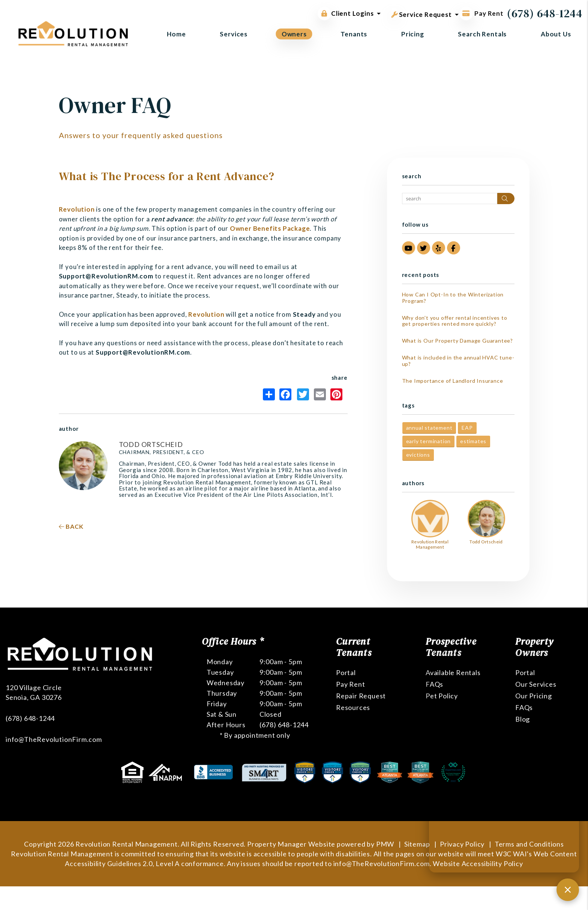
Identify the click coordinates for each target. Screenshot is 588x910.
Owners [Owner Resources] (294, 34)
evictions (418, 455)
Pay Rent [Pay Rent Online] (481, 13)
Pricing (413, 34)
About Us (556, 34)
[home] (73, 33)
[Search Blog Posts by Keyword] (450, 199)
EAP (467, 428)
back (71, 526)
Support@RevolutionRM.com (106, 276)
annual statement (429, 428)
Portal (346, 672)
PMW (385, 844)
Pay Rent (350, 684)
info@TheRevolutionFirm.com (54, 739)
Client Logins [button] (346, 14)
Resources (353, 707)
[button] (409, 248)
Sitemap (417, 844)
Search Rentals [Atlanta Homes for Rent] (482, 34)
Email (320, 394)
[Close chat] (568, 890)
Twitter (303, 394)
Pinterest (336, 394)
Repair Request (361, 696)
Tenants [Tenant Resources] (354, 34)
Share (269, 394)
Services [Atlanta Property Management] (234, 34)
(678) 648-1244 (545, 13)
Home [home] (176, 34)
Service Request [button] (421, 13)
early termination (429, 441)
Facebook (285, 394)
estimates (473, 441)
